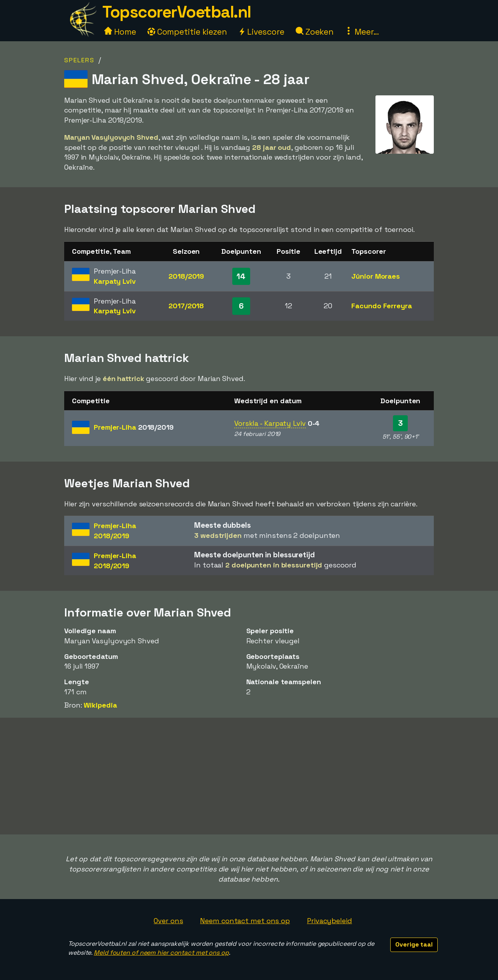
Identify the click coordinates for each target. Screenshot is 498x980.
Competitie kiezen (187, 32)
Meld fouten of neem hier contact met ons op (161, 953)
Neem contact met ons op (245, 921)
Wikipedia (100, 705)
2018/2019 (186, 276)
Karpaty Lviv (115, 281)
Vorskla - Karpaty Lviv (270, 423)
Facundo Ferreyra (381, 306)
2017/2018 (186, 306)
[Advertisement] (249, 776)
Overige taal (414, 944)
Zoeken (315, 32)
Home (120, 32)
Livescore (261, 32)
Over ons (168, 921)
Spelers (79, 60)
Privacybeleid (330, 921)
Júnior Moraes (376, 276)
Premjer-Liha (134, 427)
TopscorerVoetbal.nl (177, 12)
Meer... (362, 32)
